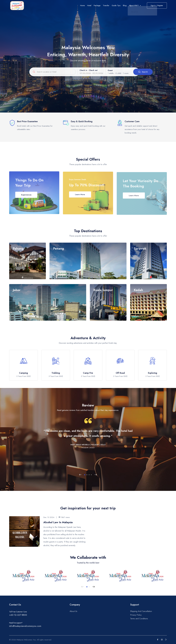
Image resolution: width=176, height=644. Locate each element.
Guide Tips (116, 5)
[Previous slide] (80, 475)
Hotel (89, 5)
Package (97, 5)
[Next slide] (96, 475)
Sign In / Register (157, 5)
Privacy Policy (136, 615)
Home (82, 5)
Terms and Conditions (139, 619)
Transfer (106, 5)
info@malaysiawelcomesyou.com (25, 626)
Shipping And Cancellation (141, 611)
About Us (73, 611)
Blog (125, 5)
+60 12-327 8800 (18, 615)
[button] (85, 475)
